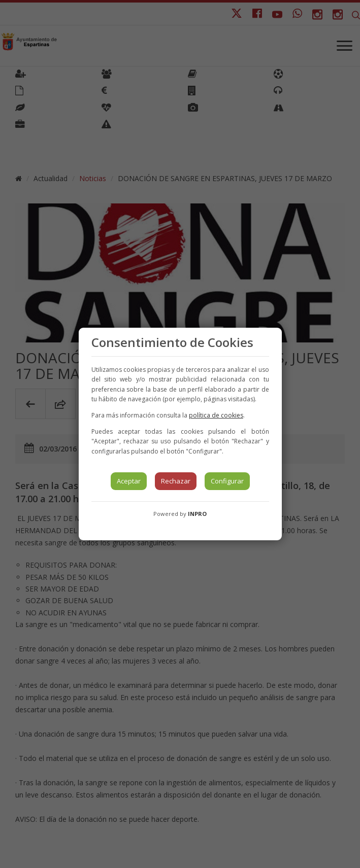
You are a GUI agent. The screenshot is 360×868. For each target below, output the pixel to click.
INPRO (197, 514)
